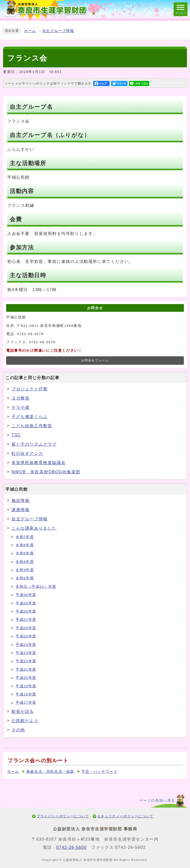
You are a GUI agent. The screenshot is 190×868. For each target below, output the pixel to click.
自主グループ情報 (58, 31)
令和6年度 (25, 545)
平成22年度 (26, 661)
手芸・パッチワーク (99, 772)
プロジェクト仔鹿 (30, 389)
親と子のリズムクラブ (34, 444)
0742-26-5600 (72, 847)
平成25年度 (26, 636)
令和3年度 (25, 570)
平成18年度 (26, 694)
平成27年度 (26, 620)
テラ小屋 (20, 407)
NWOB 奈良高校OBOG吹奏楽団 (46, 472)
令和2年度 (25, 578)
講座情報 (20, 510)
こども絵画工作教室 (32, 426)
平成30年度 (26, 595)
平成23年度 (26, 653)
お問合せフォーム (95, 360)
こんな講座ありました (34, 528)
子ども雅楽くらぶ (30, 417)
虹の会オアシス (27, 453)
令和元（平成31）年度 (36, 587)
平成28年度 (26, 611)
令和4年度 (25, 562)
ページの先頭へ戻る (157, 801)
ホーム (30, 31)
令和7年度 (25, 537)
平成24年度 (26, 645)
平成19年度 (26, 686)
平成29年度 (26, 603)
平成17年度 (26, 703)
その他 (18, 730)
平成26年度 (26, 628)
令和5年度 (25, 553)
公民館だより (25, 721)
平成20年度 (26, 678)
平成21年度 (26, 669)
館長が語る (23, 711)
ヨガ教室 (20, 398)
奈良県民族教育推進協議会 (39, 463)
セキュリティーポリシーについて (125, 816)
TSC (16, 435)
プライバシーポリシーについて (63, 816)
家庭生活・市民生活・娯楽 (50, 772)
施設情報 (20, 501)
